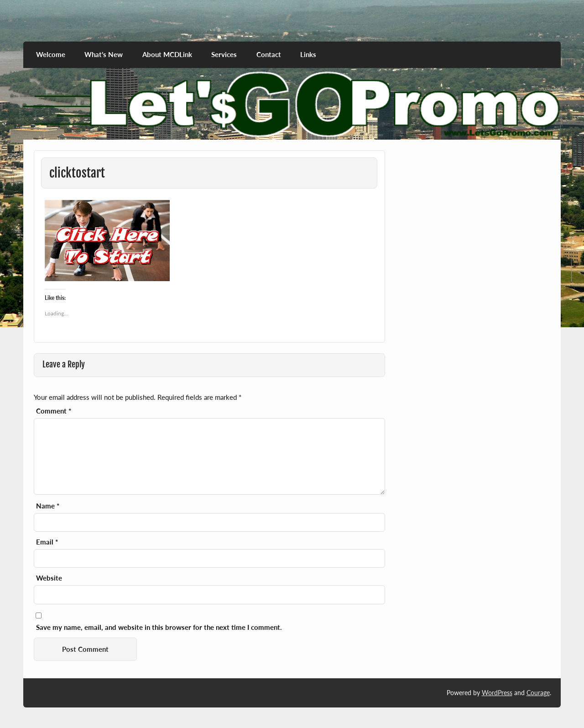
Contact (269, 54)
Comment (54, 411)
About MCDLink (167, 54)
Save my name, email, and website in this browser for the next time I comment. (159, 627)
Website (49, 578)
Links (308, 54)
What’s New (104, 54)
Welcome (51, 54)
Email (47, 542)
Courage (538, 693)
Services (224, 54)
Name (48, 506)
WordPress (497, 693)
